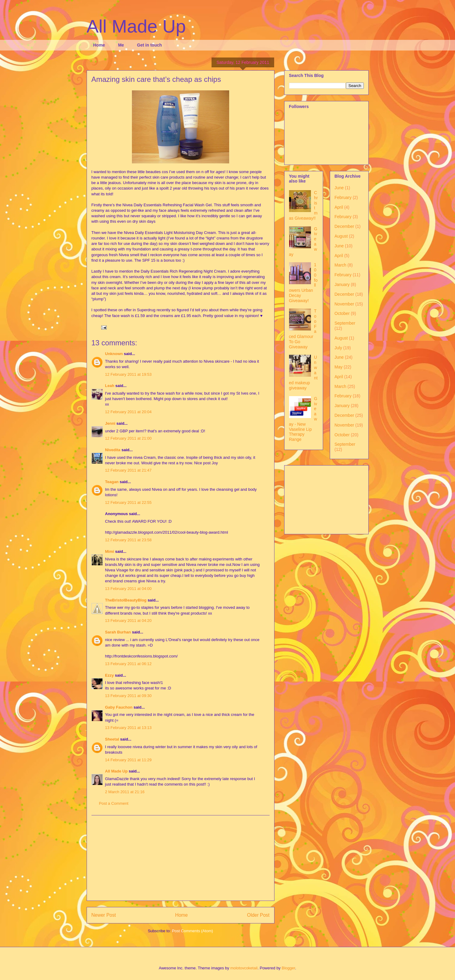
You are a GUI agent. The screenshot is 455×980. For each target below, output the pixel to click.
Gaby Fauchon (119, 707)
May (339, 367)
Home (99, 45)
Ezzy (110, 675)
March (341, 265)
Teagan (112, 482)
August (341, 236)
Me (121, 45)
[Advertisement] (181, 858)
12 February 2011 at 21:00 (128, 438)
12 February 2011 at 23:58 (128, 540)
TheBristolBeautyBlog (126, 600)
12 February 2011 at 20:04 (128, 412)
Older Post (258, 915)
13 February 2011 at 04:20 (128, 621)
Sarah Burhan (118, 632)
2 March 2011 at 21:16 (125, 792)
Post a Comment (114, 803)
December (345, 226)
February (343, 197)
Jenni (110, 423)
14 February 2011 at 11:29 (128, 760)
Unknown (114, 354)
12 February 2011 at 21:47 (128, 470)
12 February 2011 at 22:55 (128, 502)
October (342, 313)
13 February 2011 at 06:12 (128, 664)
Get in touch (150, 45)
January (342, 284)
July (338, 348)
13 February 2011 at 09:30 (128, 696)
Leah (110, 386)
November (345, 304)
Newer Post (104, 915)
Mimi (110, 551)
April (339, 207)
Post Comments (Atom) (193, 931)
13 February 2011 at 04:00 (128, 589)
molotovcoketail (244, 968)
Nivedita (113, 450)
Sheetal (112, 739)
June (339, 188)
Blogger (288, 968)
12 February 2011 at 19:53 (128, 374)
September (345, 323)
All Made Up (136, 26)
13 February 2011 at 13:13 (128, 728)
